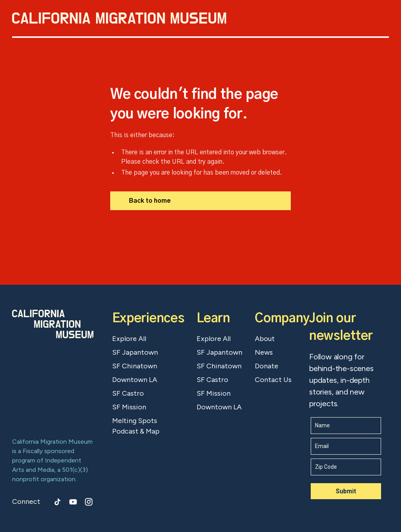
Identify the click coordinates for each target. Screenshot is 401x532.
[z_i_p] (346, 467)
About (265, 339)
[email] (346, 446)
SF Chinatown (135, 366)
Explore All (129, 339)
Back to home (150, 201)
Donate (267, 366)
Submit (346, 491)
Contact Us (273, 380)
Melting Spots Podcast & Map (136, 426)
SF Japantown (135, 352)
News (264, 352)
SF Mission (129, 407)
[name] (346, 426)
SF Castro (128, 393)
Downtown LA (135, 380)
